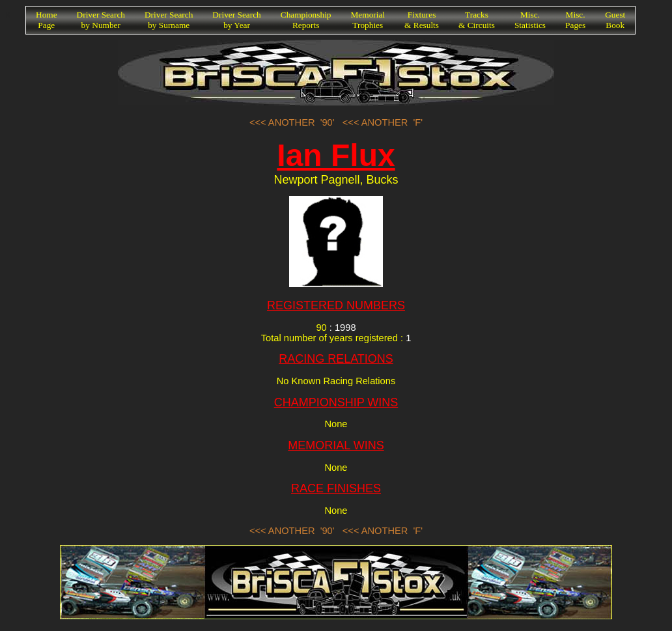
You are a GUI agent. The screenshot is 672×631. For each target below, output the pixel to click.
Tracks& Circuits (477, 20)
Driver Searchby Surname (169, 20)
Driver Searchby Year (236, 20)
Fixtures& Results (422, 20)
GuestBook (615, 20)
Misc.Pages (575, 20)
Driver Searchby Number (101, 20)
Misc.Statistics (530, 20)
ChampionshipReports (306, 20)
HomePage (47, 20)
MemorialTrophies (368, 20)
